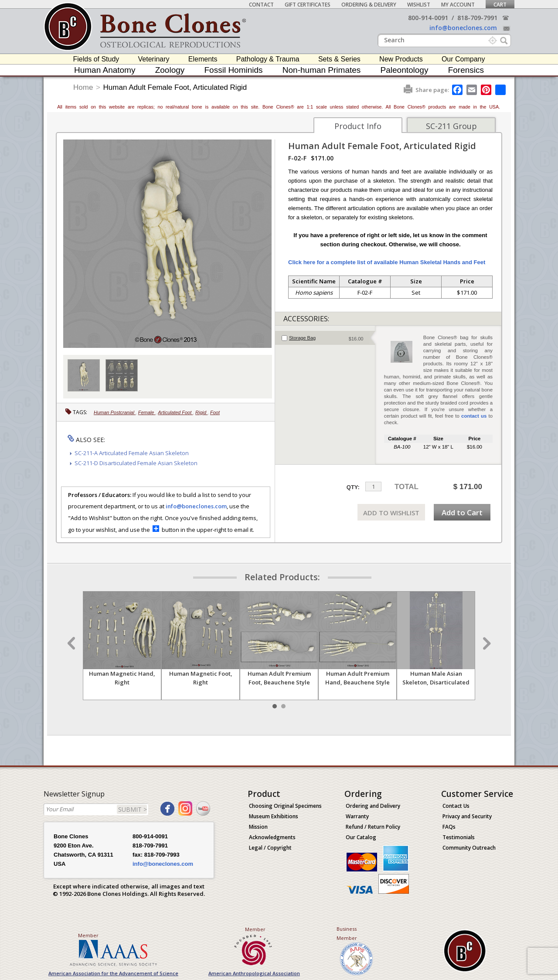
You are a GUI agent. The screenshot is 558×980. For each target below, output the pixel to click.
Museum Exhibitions (274, 816)
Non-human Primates (322, 70)
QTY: (353, 487)
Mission (258, 827)
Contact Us (456, 806)
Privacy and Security (467, 816)
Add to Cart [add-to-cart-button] (462, 512)
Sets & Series (339, 59)
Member (88, 935)
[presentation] (325, 338)
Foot (215, 412)
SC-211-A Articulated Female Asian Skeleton (132, 453)
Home (83, 87)
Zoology (170, 70)
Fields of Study (96, 59)
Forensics (466, 70)
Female (147, 412)
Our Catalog (361, 837)
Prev (72, 643)
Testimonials (459, 837)
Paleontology (405, 70)
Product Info (358, 126)
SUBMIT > (133, 809)
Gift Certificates (308, 5)
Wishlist (419, 5)
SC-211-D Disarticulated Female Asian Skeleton (136, 463)
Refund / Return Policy (373, 827)
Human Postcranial (115, 412)
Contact (261, 5)
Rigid (201, 412)
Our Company (463, 59)
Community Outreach (469, 848)
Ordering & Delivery (369, 5)
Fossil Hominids (234, 70)
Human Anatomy (105, 70)
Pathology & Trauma (268, 59)
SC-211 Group (451, 126)
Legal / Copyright (270, 848)
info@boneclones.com (463, 28)
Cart (500, 5)
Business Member (347, 933)
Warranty (357, 816)
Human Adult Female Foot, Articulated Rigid (175, 87)
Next (486, 643)
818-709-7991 (477, 18)
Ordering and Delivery (373, 806)
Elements (203, 59)
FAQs (449, 827)
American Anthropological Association (254, 973)
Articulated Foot (175, 412)
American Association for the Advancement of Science (113, 973)
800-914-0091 (428, 18)
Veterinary (154, 59)
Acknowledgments (272, 837)
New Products (401, 59)
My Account (458, 5)
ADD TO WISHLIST (391, 513)
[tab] (325, 338)
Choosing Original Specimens (285, 806)
